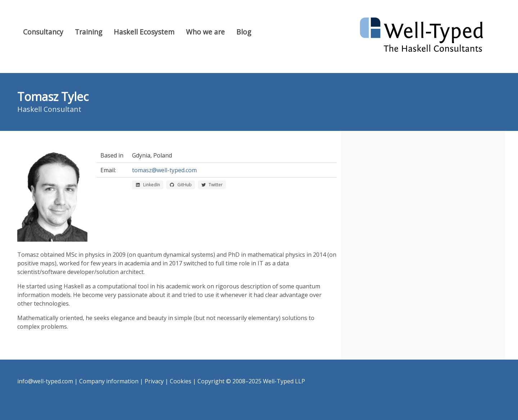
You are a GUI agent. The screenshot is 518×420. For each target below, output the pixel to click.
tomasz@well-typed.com (164, 170)
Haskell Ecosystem (144, 32)
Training (88, 32)
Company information (109, 381)
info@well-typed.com (45, 381)
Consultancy (43, 32)
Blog (244, 32)
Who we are (205, 32)
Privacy (154, 381)
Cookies (181, 381)
